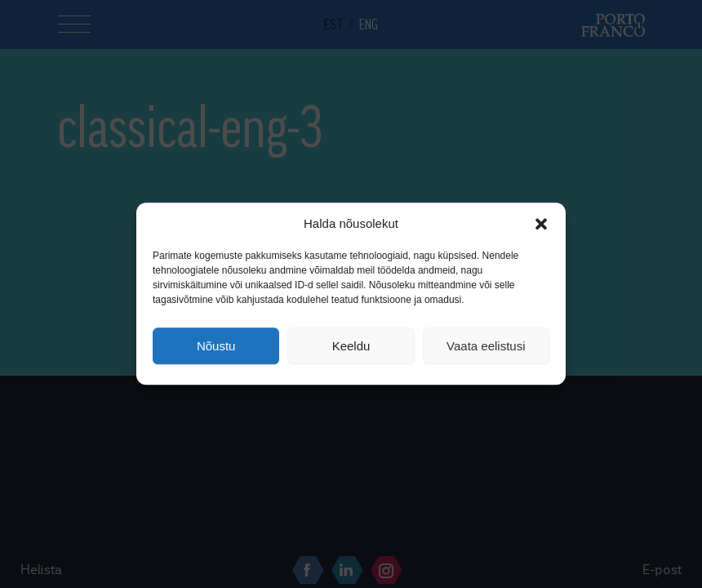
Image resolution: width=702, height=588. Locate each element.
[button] (541, 224)
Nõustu (216, 346)
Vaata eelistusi (486, 346)
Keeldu (351, 346)
